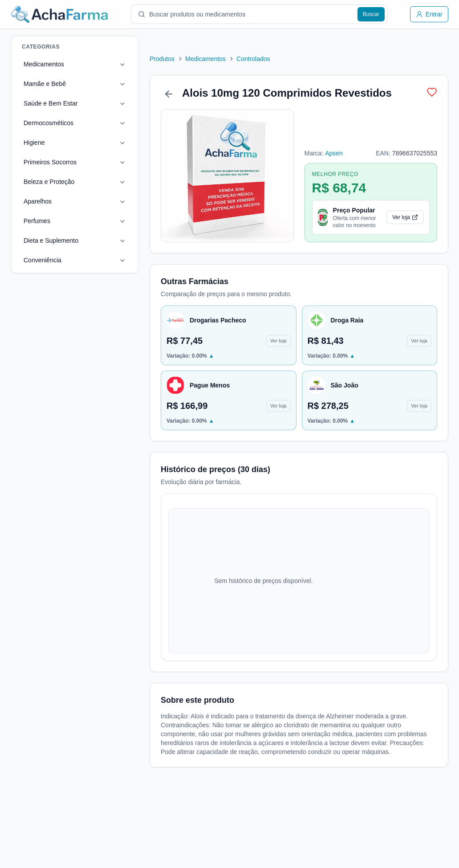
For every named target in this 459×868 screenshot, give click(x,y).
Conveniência (43, 260)
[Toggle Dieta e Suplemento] (115, 241)
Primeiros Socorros (50, 162)
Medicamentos (44, 64)
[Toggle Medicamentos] (115, 65)
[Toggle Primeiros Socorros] (115, 163)
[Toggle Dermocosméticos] (115, 123)
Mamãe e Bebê (45, 84)
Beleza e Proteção (49, 182)
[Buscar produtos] (371, 14)
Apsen (334, 153)
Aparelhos (38, 201)
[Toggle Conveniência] (115, 261)
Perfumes (37, 221)
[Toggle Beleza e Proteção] (115, 182)
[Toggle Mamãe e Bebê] (115, 84)
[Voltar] (169, 94)
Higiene (34, 143)
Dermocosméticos (49, 123)
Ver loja (405, 217)
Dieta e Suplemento (51, 240)
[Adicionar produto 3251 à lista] (432, 92)
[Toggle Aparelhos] (115, 202)
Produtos (162, 59)
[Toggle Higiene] (115, 143)
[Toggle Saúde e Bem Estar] (115, 104)
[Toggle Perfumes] (115, 221)
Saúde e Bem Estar (51, 103)
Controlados (253, 59)
